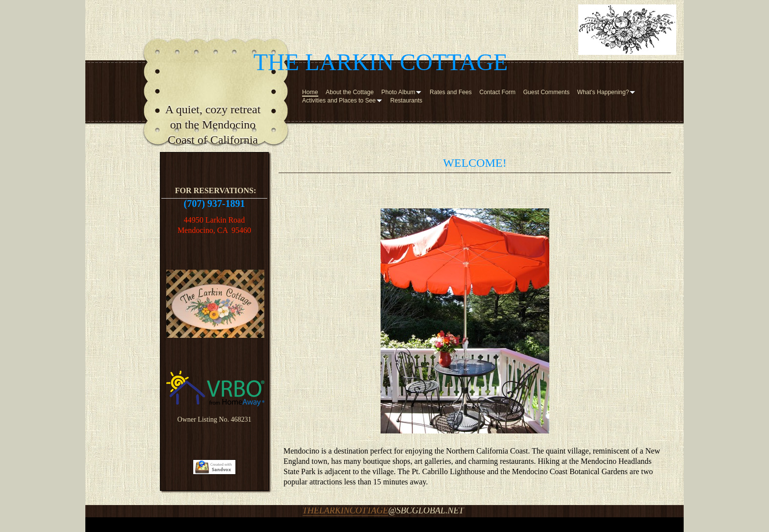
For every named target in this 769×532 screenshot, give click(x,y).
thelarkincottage (346, 510)
